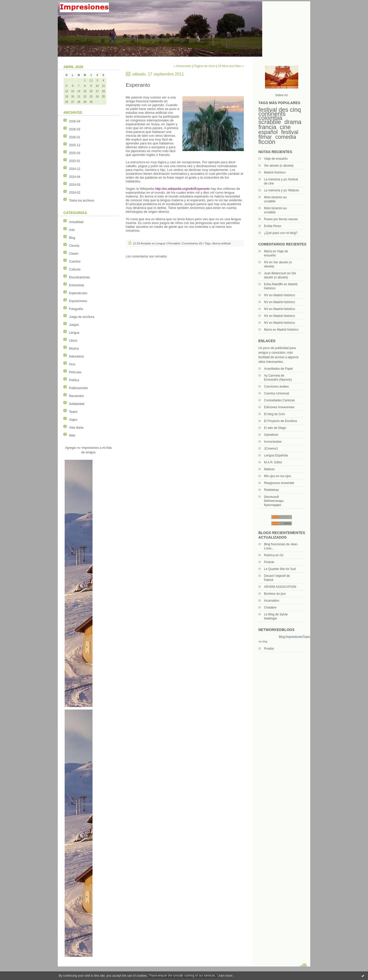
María (268, 251)
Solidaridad (77, 404)
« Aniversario (182, 66)
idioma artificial (221, 243)
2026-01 (75, 137)
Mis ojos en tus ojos (277, 476)
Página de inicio (205, 66)
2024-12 (75, 169)
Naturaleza (76, 356)
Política (74, 380)
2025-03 (75, 153)
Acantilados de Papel (278, 369)
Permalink (174, 243)
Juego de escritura (82, 317)
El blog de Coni (274, 414)
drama (293, 122)
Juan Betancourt (275, 273)
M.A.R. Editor (273, 462)
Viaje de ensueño (276, 159)
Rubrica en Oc (274, 555)
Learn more (225, 976)
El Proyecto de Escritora (280, 421)
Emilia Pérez (273, 226)
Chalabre (270, 607)
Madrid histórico (275, 172)
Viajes (73, 420)
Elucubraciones (79, 277)
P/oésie (269, 562)
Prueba (269, 649)
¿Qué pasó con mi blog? (281, 233)
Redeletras (271, 490)
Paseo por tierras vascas (281, 219)
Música (74, 349)
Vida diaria (76, 428)
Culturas (75, 269)
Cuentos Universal (277, 393)
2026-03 (75, 129)
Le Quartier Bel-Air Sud (280, 569)
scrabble (270, 122)
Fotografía (76, 309)
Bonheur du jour (275, 594)
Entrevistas (77, 285)
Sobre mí (281, 95)
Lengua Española (276, 455)
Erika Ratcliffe (273, 284)
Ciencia (74, 246)
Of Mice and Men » (231, 66)
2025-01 (75, 161)
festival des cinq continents (280, 112)
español (268, 132)
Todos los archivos (82, 201)
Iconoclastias (273, 442)
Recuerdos (76, 396)
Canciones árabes (276, 387)
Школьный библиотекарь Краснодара (274, 501)
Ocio (72, 364)
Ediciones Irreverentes (279, 407)
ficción (267, 142)
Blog (72, 238)
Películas (75, 372)
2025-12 (75, 145)
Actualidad (76, 222)
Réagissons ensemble (279, 483)
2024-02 (75, 193)
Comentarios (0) (192, 243)
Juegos (74, 325)
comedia (286, 137)
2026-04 (75, 121)
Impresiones (294, 637)
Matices (269, 469)
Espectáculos (78, 293)
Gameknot (271, 435)
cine (285, 127)
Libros (73, 341)
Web (72, 436)
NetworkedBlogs (269, 637)
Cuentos (75, 262)
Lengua (74, 333)
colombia (270, 118)
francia (267, 127)
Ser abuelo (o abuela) (279, 166)
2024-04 (75, 177)
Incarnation (272, 601)
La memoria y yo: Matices (281, 190)
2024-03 (75, 185)
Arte (72, 230)
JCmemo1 (271, 449)
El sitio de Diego (275, 428)
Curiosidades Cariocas (279, 400)
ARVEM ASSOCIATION (280, 587)
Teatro (73, 412)
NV (266, 262)
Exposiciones (78, 301)
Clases (74, 254)
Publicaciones (78, 388)
